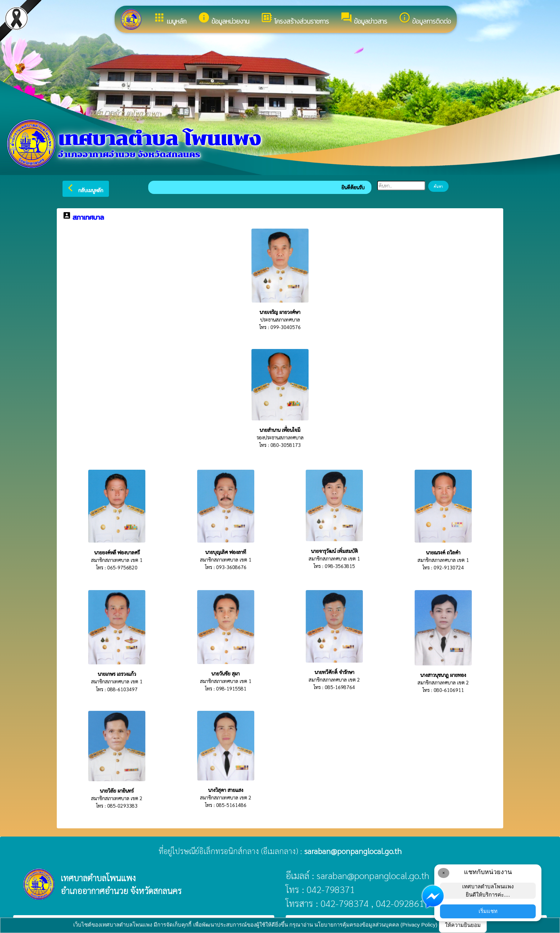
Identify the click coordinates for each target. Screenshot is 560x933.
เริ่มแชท (488, 911)
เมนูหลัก (170, 19)
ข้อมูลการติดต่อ (425, 19)
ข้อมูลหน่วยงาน (224, 19)
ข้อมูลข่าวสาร (364, 19)
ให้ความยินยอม (463, 925)
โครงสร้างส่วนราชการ (295, 19)
